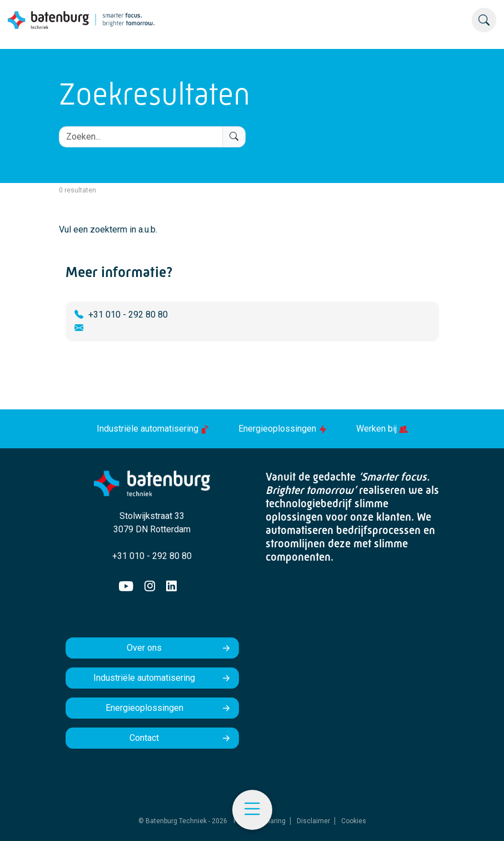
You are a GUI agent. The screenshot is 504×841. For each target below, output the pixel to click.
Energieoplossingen (284, 429)
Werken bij (382, 429)
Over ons (144, 648)
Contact (144, 738)
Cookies (354, 821)
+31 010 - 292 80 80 (128, 315)
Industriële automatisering (154, 429)
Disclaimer (313, 821)
